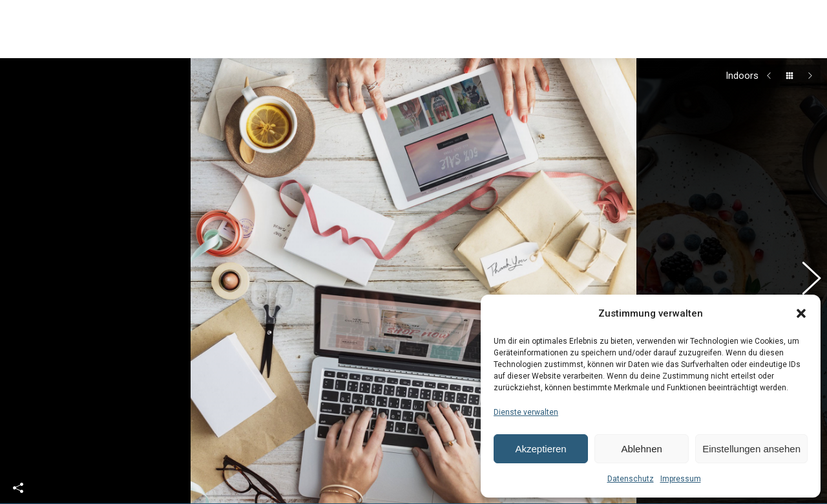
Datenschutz (631, 479)
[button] (801, 313)
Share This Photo (18, 472)
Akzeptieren (540, 449)
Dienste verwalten (526, 412)
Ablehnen (641, 449)
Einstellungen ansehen (751, 449)
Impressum (681, 479)
